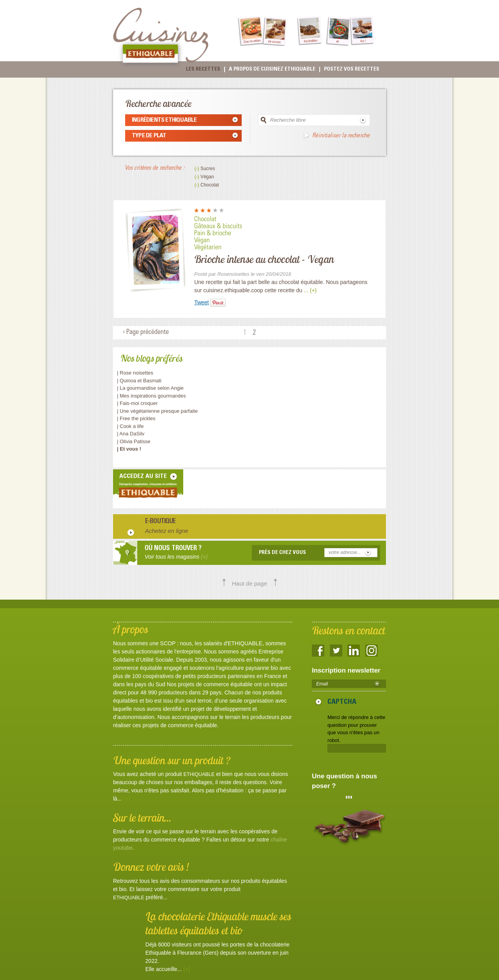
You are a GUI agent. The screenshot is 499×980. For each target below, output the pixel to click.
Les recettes (203, 69)
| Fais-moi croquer (138, 403)
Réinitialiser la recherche (341, 136)
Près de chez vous (282, 553)
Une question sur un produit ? (172, 760)
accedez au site (143, 476)
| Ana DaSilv (131, 434)
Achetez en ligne (167, 531)
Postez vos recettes (352, 69)
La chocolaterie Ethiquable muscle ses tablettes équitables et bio (218, 923)
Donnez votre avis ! (151, 867)
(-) (197, 169)
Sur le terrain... (142, 818)
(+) (127, 799)
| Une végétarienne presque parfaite (157, 411)
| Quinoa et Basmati (139, 381)
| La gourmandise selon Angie (150, 388)
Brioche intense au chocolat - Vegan (264, 259)
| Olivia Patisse (134, 441)
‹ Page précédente (146, 332)
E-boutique (160, 522)
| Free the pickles (136, 418)
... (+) (310, 290)
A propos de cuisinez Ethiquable (272, 69)
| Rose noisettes (135, 373)
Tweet (201, 302)
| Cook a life (130, 426)
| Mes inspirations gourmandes (151, 396)
